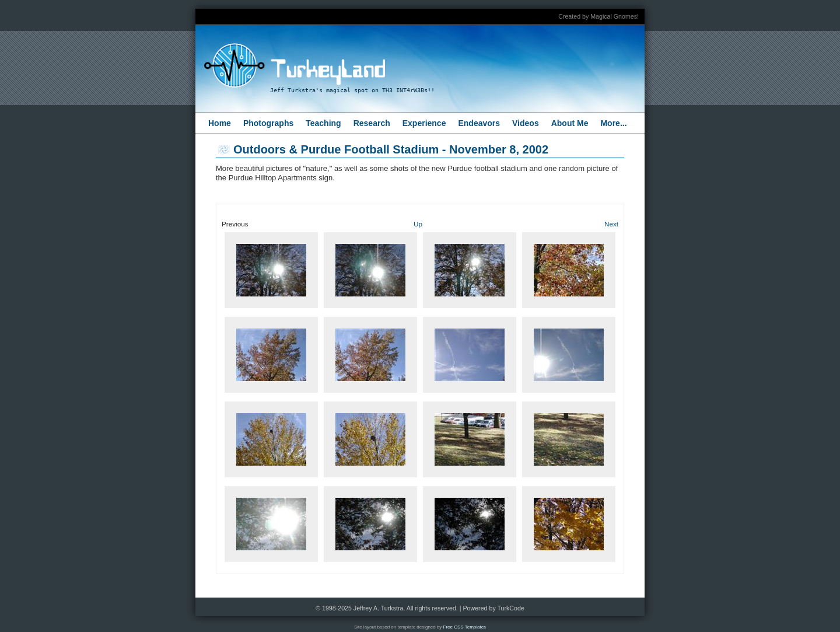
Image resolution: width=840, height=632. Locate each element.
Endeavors (479, 123)
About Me (570, 123)
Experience (424, 123)
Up (418, 224)
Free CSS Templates (465, 627)
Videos (526, 123)
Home (220, 123)
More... (613, 123)
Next (611, 224)
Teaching (323, 123)
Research (372, 123)
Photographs (268, 123)
